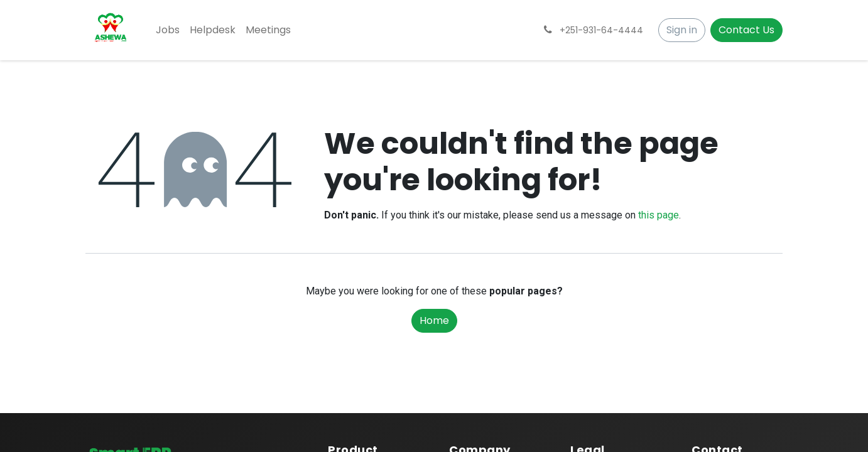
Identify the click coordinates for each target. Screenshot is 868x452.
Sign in (682, 30)
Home (434, 320)
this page (659, 215)
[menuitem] (168, 30)
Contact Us (746, 30)
